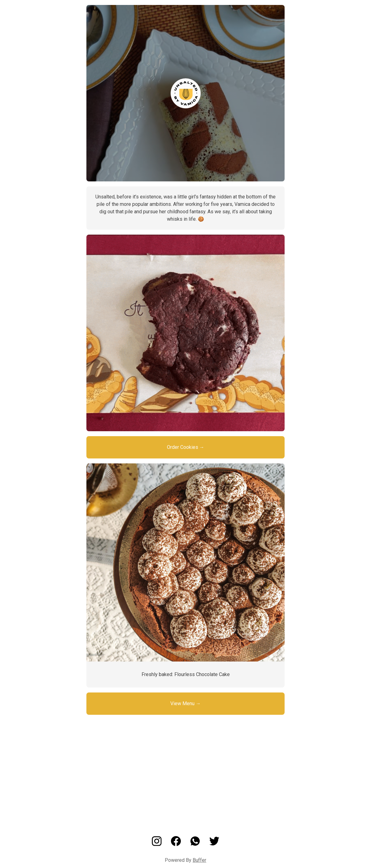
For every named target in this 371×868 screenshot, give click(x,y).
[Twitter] (214, 844)
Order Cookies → (186, 447)
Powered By (185, 860)
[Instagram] (157, 844)
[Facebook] (176, 844)
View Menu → (185, 703)
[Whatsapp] (195, 844)
